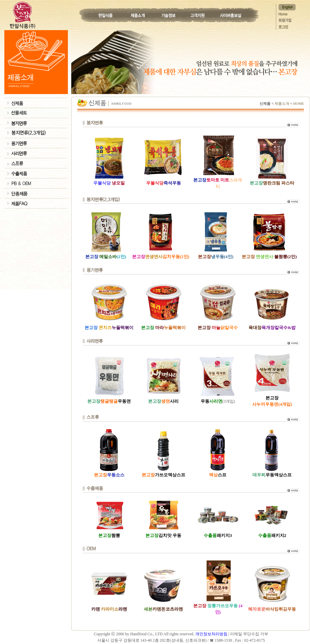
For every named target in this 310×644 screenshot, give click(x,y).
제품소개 (282, 103)
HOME (298, 103)
